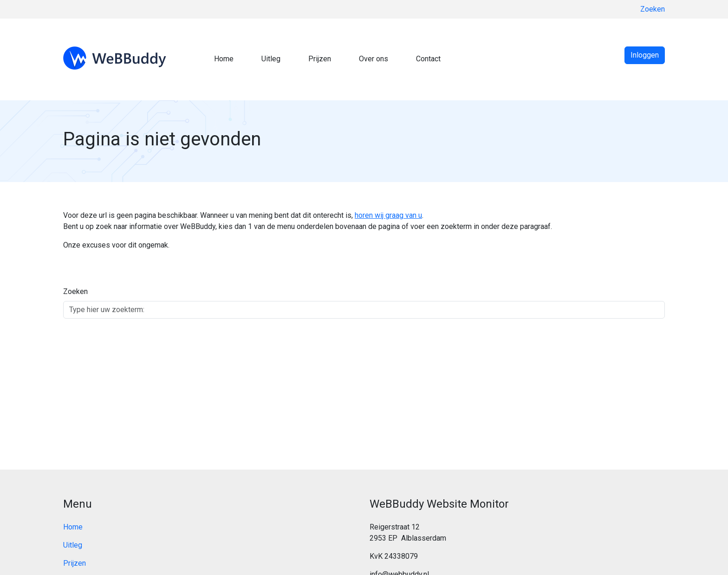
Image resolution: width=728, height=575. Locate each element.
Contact (428, 59)
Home (224, 59)
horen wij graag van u (388, 215)
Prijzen (320, 59)
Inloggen (645, 55)
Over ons (374, 59)
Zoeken (653, 9)
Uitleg (271, 59)
